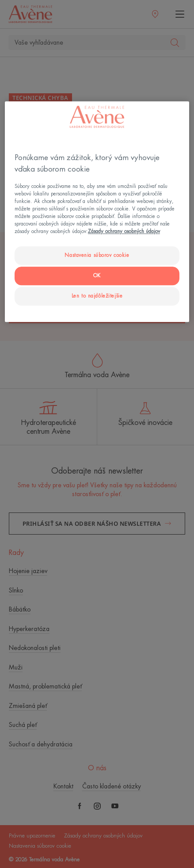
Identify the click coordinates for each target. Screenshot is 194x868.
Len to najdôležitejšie (97, 296)
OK (97, 276)
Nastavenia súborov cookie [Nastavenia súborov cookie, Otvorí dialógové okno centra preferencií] (97, 255)
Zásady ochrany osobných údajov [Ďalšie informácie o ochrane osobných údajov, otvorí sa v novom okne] (124, 231)
